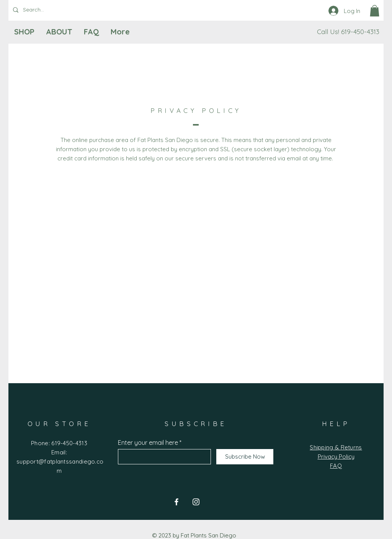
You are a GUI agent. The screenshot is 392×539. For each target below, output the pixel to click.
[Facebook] (176, 502)
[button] (375, 11)
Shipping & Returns (336, 447)
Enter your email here (148, 443)
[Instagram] (196, 502)
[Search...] (48, 10)
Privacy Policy (336, 457)
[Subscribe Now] (245, 457)
